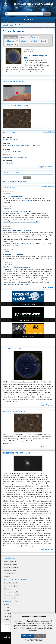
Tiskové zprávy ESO (11, 571)
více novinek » (48, 287)
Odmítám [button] (40, 636)
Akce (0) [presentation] (24, 41)
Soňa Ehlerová (7, 252)
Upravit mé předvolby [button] (34, 640)
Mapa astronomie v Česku (13, 595)
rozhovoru (30, 200)
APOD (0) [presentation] (34, 41)
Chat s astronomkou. (46, 258)
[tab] (11, 37)
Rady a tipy (8, 589)
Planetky (7, 610)
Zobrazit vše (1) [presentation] (11, 37)
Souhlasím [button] (28, 636)
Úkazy (25, 53)
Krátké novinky (9, 187)
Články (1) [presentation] (34, 37)
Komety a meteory (10, 619)
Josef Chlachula (8, 194)
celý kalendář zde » (46, 167)
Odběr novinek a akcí (12, 173)
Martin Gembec (28, 51)
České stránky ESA (10, 574)
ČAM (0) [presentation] (44, 41)
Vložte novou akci (49, 131)
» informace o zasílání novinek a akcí (15, 181)
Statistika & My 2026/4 (19, 198)
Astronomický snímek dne (14, 81)
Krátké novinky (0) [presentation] (12, 41)
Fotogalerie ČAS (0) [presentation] (12, 45)
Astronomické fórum (11, 598)
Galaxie (7, 607)
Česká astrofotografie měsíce (16, 106)
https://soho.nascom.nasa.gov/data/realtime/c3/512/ (20, 222)
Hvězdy (7, 604)
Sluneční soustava (10, 616)
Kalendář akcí (9, 133)
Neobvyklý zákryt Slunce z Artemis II (17, 231)
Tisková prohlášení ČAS (12, 562)
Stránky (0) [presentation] (24, 37)
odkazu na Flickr (26, 243)
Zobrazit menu (28, 19)
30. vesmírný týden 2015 (35, 57)
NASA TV (7, 577)
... (43, 72)
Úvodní (5, 25)
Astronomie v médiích (11, 592)
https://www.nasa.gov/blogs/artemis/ (19, 284)
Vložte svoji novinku (48, 186)
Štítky (11, 25)
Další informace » (47, 405)
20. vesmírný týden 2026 (13, 348)
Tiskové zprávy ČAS (11, 565)
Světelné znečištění (10, 583)
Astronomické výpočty (11, 586)
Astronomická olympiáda (12, 568)
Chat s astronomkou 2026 (13, 254)
